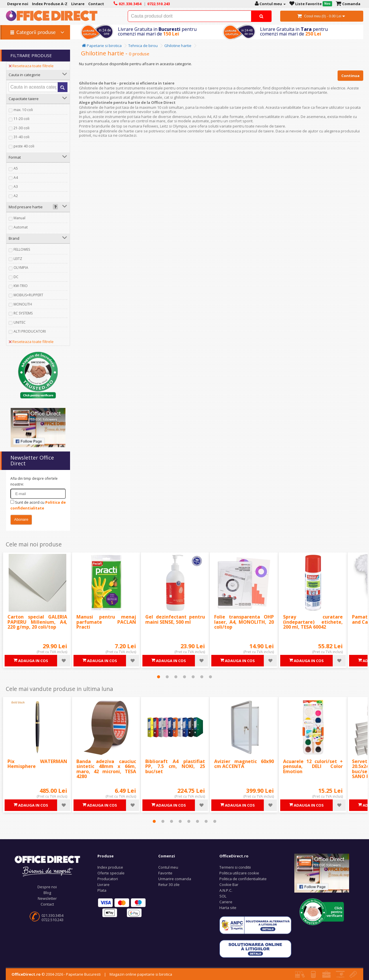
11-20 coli (21, 119)
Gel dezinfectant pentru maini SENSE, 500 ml (175, 619)
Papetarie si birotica (102, 46)
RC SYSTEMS (23, 313)
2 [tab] (167, 677)
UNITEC (20, 322)
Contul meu (168, 867)
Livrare (103, 885)
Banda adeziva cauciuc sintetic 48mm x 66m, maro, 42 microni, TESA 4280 (106, 769)
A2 (16, 196)
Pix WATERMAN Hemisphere (37, 764)
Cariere (226, 902)
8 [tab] (215, 821)
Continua (350, 76)
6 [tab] (202, 677)
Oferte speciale (111, 873)
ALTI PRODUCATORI (30, 331)
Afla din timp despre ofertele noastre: (34, 481)
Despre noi (47, 887)
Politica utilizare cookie (239, 873)
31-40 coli (21, 137)
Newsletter (47, 898)
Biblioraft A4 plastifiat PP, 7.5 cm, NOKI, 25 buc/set (175, 766)
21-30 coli (21, 128)
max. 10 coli (23, 110)
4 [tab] (184, 677)
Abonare (21, 519)
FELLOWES (22, 249)
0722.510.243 (52, 920)
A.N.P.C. (226, 890)
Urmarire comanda (175, 879)
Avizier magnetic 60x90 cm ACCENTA (244, 764)
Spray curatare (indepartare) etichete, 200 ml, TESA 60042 (313, 622)
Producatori (108, 879)
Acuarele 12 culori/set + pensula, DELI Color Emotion (313, 766)
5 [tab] (193, 677)
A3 (16, 187)
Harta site (228, 908)
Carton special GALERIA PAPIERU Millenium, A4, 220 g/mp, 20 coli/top (37, 622)
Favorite (165, 873)
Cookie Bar (229, 885)
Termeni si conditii (235, 867)
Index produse (110, 867)
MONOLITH (23, 304)
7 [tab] (210, 677)
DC (16, 277)
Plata (102, 890)
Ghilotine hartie (178, 46)
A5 (16, 168)
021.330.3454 (52, 915)
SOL (223, 896)
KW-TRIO (21, 286)
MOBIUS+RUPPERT (28, 295)
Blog (47, 893)
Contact (47, 904)
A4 (16, 178)
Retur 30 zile (169, 885)
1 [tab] (159, 677)
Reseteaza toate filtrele (31, 66)
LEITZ (18, 259)
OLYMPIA (21, 268)
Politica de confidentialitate (243, 879)
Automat (21, 227)
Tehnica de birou (143, 46)
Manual (19, 218)
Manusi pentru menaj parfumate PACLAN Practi (106, 622)
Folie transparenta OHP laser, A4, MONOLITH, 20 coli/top (244, 622)
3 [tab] (176, 677)
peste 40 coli (24, 146)
